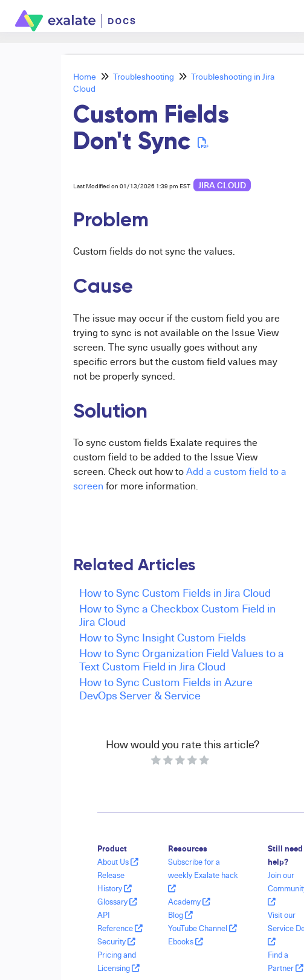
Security (116, 941)
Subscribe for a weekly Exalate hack (203, 875)
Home (85, 76)
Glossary (117, 902)
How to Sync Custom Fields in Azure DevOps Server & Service (166, 688)
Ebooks (186, 941)
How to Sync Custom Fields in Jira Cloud (175, 592)
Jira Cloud (222, 185)
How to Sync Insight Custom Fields (163, 637)
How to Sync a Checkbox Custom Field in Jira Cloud (177, 615)
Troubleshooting (144, 76)
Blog (180, 915)
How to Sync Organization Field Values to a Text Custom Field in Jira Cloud (182, 659)
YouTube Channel (202, 928)
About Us (118, 862)
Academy (189, 902)
